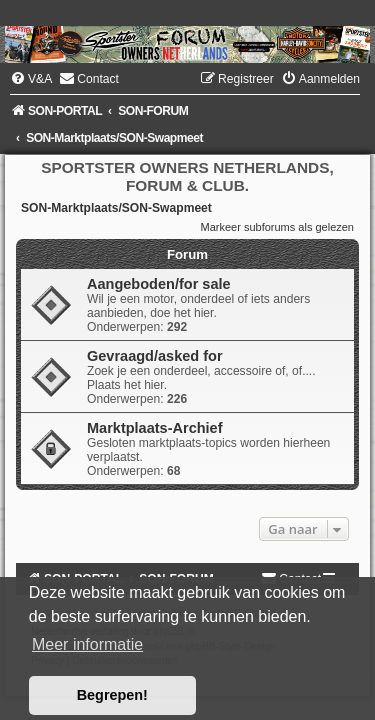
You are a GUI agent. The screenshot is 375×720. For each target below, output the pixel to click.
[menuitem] (31, 79)
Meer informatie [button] (87, 644)
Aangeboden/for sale (159, 284)
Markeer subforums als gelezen (277, 227)
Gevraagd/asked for (155, 356)
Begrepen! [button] (112, 695)
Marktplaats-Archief (155, 428)
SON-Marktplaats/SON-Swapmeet (116, 208)
